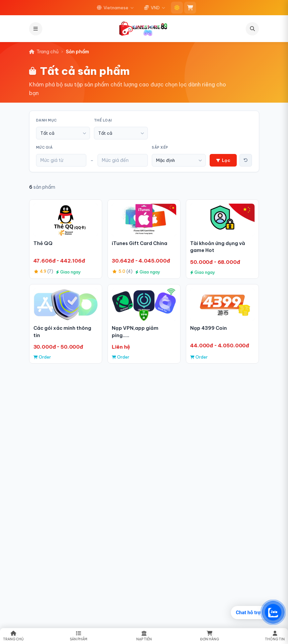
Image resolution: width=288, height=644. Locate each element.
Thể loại (103, 120)
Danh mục (46, 120)
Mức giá (44, 148)
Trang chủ (44, 52)
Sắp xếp (160, 148)
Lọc (223, 160)
